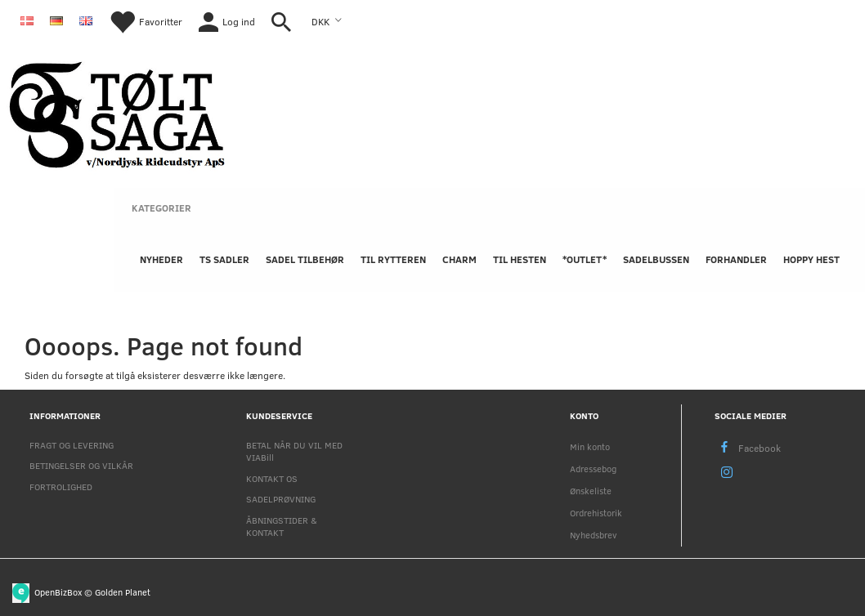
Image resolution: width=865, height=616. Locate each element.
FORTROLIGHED (61, 487)
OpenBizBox (58, 591)
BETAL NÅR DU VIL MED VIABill (294, 451)
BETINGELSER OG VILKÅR (81, 465)
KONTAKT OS (272, 478)
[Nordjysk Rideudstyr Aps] (117, 112)
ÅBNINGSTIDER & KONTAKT (282, 526)
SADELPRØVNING (281, 499)
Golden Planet (123, 591)
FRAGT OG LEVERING (72, 445)
